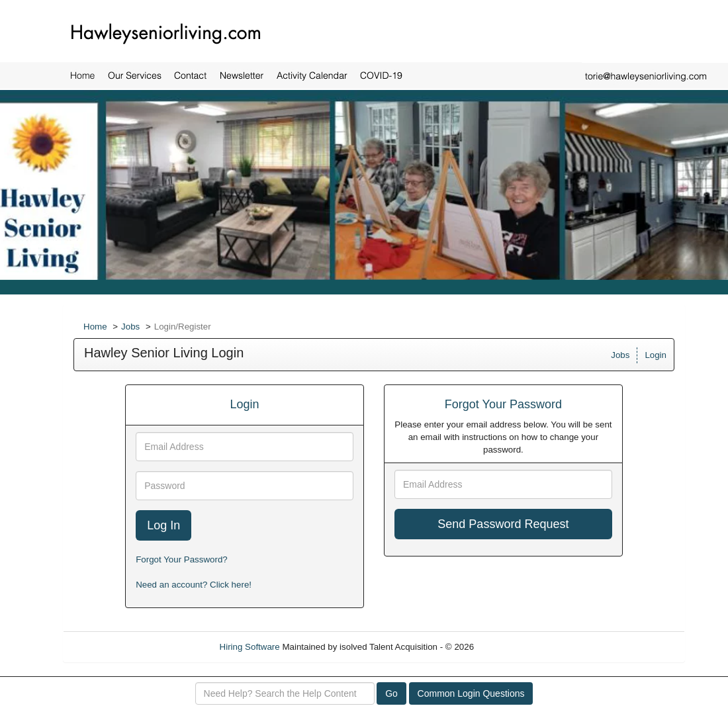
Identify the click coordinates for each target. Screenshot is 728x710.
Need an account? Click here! (194, 585)
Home (95, 327)
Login (656, 355)
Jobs (130, 327)
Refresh (513, 647)
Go (391, 693)
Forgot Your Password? (182, 559)
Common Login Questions (471, 693)
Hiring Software (250, 647)
